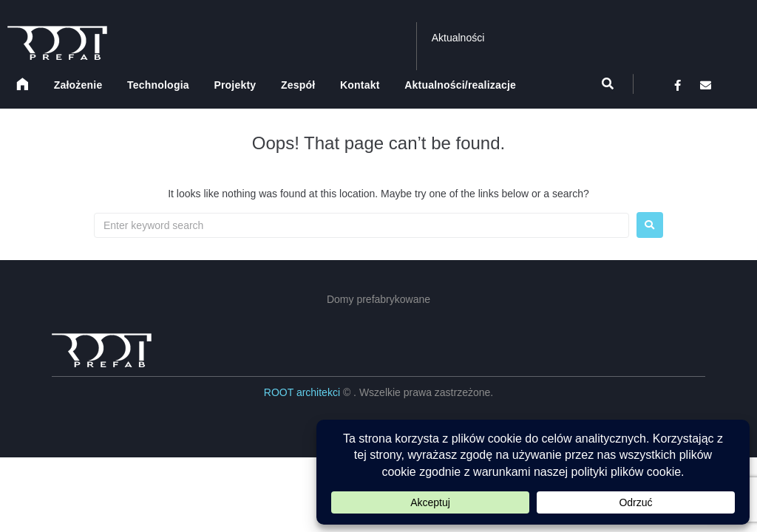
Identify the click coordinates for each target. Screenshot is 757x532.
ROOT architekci (303, 392)
